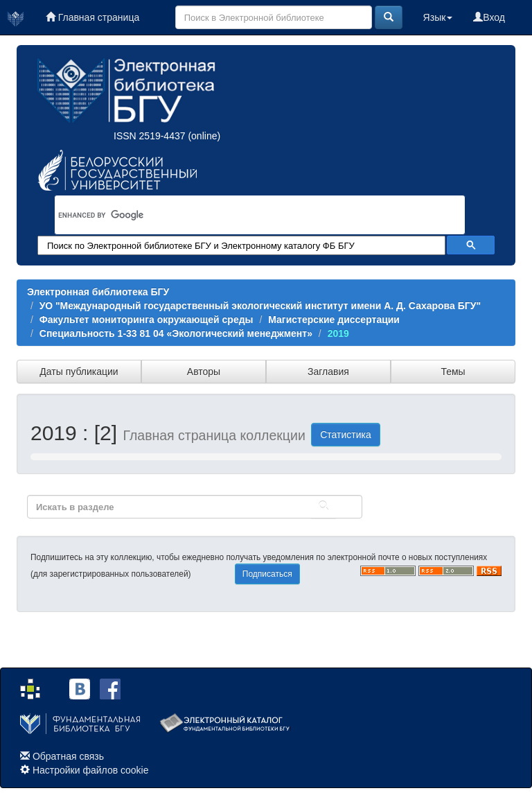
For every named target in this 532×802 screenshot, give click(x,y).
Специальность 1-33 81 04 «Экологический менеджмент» (176, 333)
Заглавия (328, 372)
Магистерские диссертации (334, 320)
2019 (338, 333)
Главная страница (92, 17)
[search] (242, 215)
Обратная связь (68, 756)
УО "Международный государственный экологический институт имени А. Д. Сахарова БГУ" (260, 306)
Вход (489, 17)
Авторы (204, 372)
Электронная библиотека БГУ (98, 292)
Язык (438, 17)
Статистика (346, 435)
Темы (453, 372)
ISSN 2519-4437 (150, 136)
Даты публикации (79, 372)
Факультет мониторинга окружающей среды (147, 320)
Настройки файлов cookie (91, 770)
